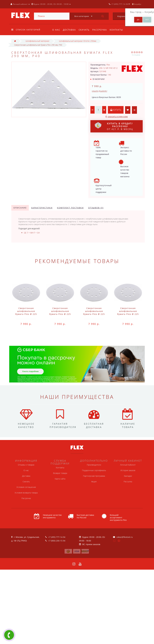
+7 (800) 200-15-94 (57, 541)
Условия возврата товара (26, 493)
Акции (94, 481)
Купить (116, 110)
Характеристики (42, 208)
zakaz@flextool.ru (125, 537)
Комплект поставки (70, 208)
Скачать (85, 30)
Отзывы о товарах (26, 465)
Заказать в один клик (118, 117)
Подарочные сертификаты (94, 470)
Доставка (70, 30)
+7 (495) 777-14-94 (57, 537)
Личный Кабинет (128, 465)
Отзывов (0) (96, 208)
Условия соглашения (26, 487)
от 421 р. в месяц (114, 126)
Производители (94, 465)
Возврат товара (60, 473)
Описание (20, 208)
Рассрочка (101, 30)
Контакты (118, 30)
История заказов (128, 470)
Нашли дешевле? (99, 91)
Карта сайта (60, 479)
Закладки (128, 476)
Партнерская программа (94, 476)
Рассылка (128, 481)
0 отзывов (136, 55)
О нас (56, 30)
